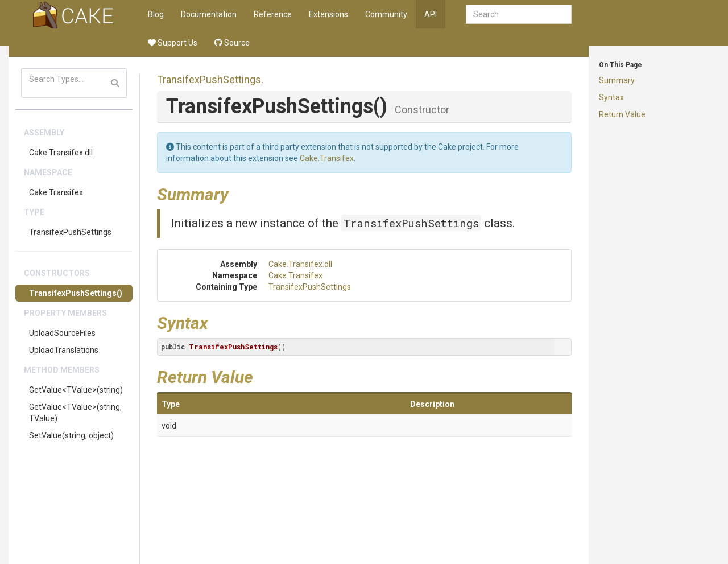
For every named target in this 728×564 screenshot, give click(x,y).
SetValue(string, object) (71, 435)
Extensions (328, 14)
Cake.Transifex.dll (61, 153)
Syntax (611, 97)
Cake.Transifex (56, 192)
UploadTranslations (64, 350)
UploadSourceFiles (62, 333)
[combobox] (519, 14)
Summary (617, 80)
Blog (156, 14)
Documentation (209, 14)
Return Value (622, 114)
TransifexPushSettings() (76, 293)
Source (232, 43)
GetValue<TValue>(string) (76, 390)
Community (386, 14)
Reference (273, 14)
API (431, 14)
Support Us (173, 43)
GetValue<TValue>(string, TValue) (75, 413)
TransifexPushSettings (70, 232)
